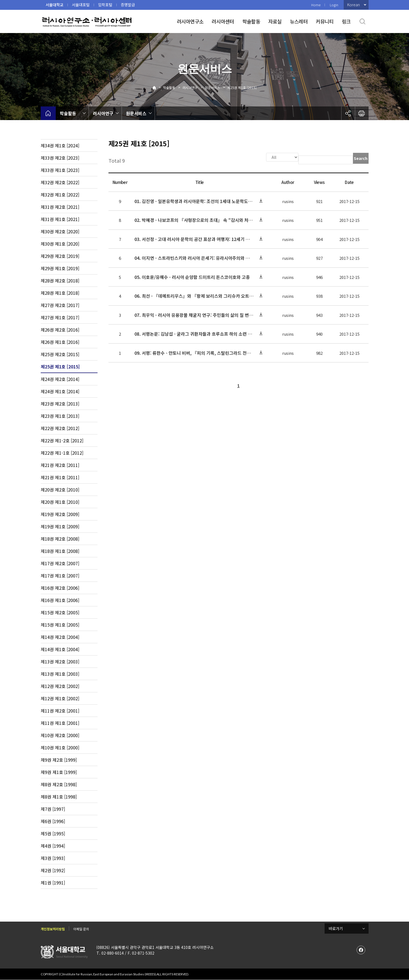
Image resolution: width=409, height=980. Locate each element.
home (48, 113)
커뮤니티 (325, 21)
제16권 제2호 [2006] (60, 588)
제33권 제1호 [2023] (60, 170)
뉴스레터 (299, 21)
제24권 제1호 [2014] (60, 391)
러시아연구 (190, 87)
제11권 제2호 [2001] (60, 711)
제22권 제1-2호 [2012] (62, 440)
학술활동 (251, 21)
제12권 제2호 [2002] (60, 686)
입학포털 (105, 5)
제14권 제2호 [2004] (60, 637)
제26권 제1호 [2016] (60, 342)
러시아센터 (223, 21)
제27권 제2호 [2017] (60, 305)
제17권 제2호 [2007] (60, 563)
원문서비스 (212, 87)
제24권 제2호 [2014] (60, 379)
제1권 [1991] (53, 883)
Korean (354, 5)
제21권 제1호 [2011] (60, 477)
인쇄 (362, 113)
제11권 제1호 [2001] (60, 723)
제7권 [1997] (53, 809)
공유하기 (348, 113)
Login (334, 5)
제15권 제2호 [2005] (60, 612)
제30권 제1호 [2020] (60, 244)
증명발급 (128, 5)
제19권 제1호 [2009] (60, 526)
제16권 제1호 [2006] (60, 600)
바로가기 (336, 928)
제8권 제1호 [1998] (59, 797)
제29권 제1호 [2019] (60, 268)
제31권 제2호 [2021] (60, 207)
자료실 (275, 21)
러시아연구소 (190, 21)
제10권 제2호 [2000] (60, 735)
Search (361, 158)
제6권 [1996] (53, 821)
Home (316, 5)
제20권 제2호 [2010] (60, 490)
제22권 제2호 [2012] (60, 428)
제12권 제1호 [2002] (60, 698)
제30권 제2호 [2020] (60, 231)
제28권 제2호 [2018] (60, 281)
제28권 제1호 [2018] (60, 293)
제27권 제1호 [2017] (60, 317)
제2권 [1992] (53, 870)
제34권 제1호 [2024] (60, 145)
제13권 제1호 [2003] (60, 674)
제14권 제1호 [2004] (60, 649)
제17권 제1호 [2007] (60, 576)
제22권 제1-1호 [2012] (62, 453)
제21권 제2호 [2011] (60, 465)
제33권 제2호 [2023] (60, 158)
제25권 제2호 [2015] (60, 354)
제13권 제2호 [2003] (60, 662)
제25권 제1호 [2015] (242, 87)
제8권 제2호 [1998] (59, 784)
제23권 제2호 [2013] (60, 404)
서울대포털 (81, 5)
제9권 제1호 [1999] (59, 772)
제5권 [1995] (53, 833)
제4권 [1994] (53, 846)
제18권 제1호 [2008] (60, 551)
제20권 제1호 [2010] (60, 502)
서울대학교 (55, 5)
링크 (346, 21)
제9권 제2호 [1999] (59, 760)
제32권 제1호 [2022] (60, 195)
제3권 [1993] (53, 858)
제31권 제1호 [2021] (60, 219)
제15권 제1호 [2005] (60, 625)
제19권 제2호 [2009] (60, 514)
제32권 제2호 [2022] (60, 182)
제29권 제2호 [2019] (60, 256)
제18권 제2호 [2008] (60, 539)
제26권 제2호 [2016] (60, 330)
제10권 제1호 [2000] (60, 747)
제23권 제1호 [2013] (60, 416)
